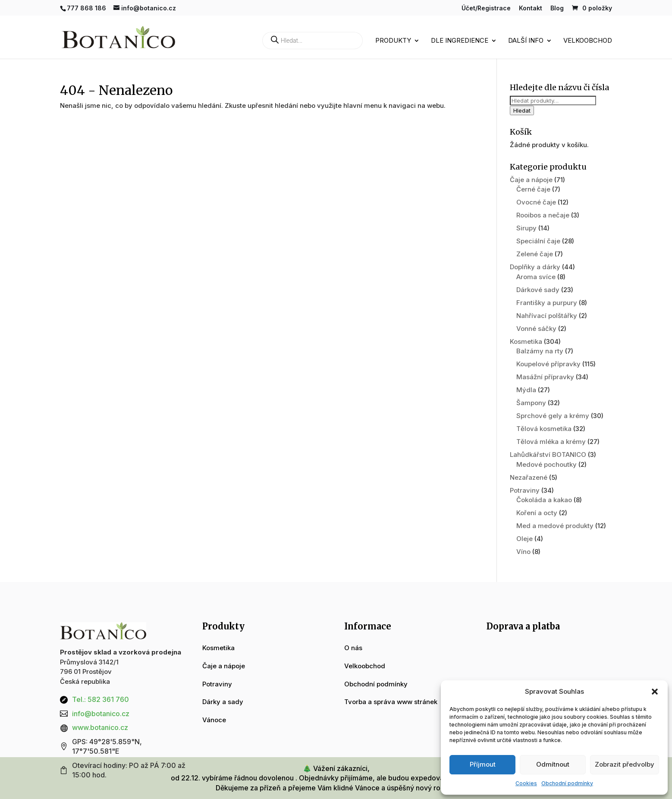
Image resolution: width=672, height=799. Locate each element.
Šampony (531, 403)
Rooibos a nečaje (543, 215)
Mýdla (526, 390)
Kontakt (531, 8)
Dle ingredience (460, 41)
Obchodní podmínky (567, 783)
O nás (353, 648)
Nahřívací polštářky (547, 316)
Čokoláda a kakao (544, 500)
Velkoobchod (588, 41)
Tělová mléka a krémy (551, 442)
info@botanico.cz (101, 714)
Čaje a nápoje (531, 180)
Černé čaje (533, 189)
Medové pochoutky (546, 464)
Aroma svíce (536, 277)
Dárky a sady (223, 702)
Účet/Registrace (486, 8)
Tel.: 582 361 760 (100, 699)
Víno (523, 552)
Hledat (522, 110)
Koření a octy (537, 513)
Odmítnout (553, 764)
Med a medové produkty (555, 526)
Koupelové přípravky (548, 364)
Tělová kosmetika (544, 429)
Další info (526, 41)
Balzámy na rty (540, 351)
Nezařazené (529, 477)
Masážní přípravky (545, 377)
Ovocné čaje (536, 202)
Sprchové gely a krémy (553, 416)
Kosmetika (526, 341)
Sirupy (526, 228)
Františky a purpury (547, 303)
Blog (557, 8)
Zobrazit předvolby (625, 764)
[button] (655, 692)
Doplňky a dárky (535, 267)
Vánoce (214, 720)
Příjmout (483, 764)
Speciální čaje (538, 241)
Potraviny (525, 490)
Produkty (393, 41)
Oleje (524, 539)
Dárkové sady (538, 290)
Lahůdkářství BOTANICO (548, 455)
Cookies (526, 783)
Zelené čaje (535, 254)
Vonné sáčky (536, 329)
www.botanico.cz (100, 727)
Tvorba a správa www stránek (391, 702)
